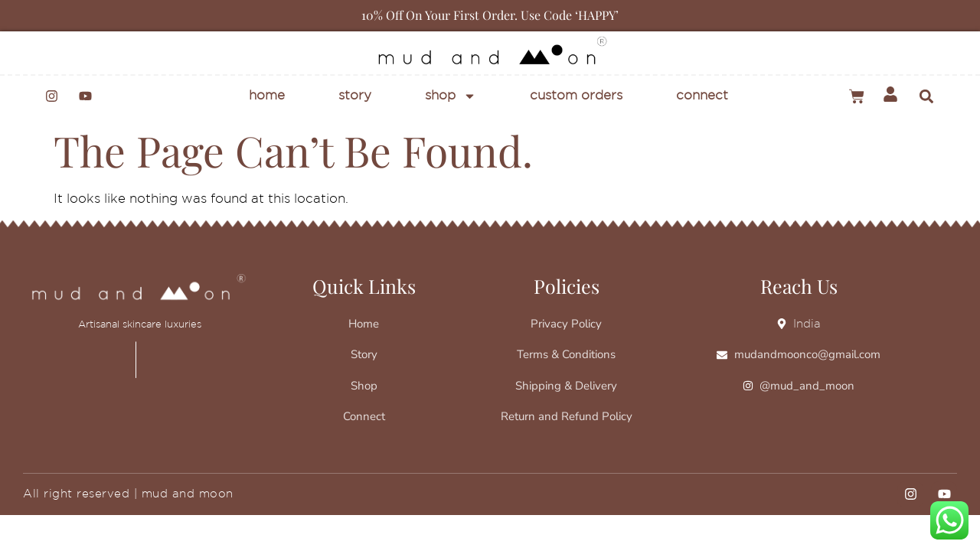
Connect (702, 96)
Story (355, 96)
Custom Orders (576, 96)
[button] (926, 96)
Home (267, 96)
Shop (451, 96)
